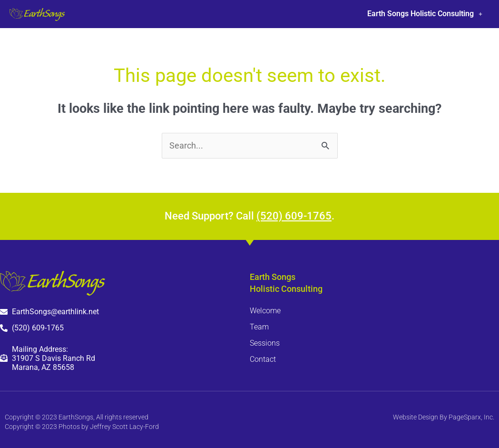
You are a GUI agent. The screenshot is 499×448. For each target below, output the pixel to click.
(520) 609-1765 (294, 216)
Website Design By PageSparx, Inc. (444, 417)
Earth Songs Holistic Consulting (425, 14)
